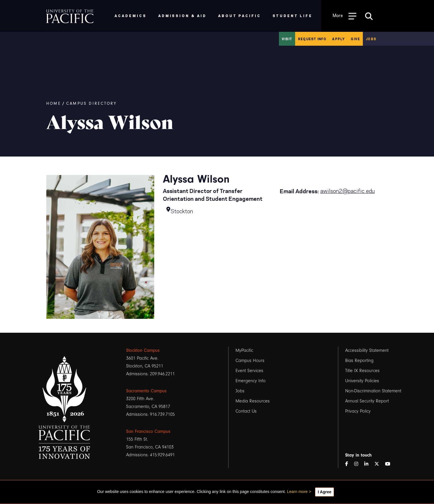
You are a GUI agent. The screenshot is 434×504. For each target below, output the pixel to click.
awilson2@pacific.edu (347, 190)
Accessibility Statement (367, 350)
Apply (339, 39)
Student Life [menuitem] (293, 15)
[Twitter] (379, 464)
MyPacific (244, 350)
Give (355, 39)
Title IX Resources (362, 371)
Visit (287, 39)
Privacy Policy (358, 411)
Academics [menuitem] (131, 15)
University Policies (362, 381)
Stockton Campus (143, 350)
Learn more (297, 492)
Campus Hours (250, 360)
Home (54, 104)
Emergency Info (251, 381)
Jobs (371, 39)
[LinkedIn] (369, 464)
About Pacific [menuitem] (239, 15)
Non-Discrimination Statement (373, 391)
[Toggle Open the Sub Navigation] (345, 16)
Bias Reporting (359, 360)
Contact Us (246, 411)
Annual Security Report (367, 401)
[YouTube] (390, 464)
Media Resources (253, 401)
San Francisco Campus (148, 431)
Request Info (312, 39)
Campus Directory (91, 104)
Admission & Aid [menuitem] (182, 15)
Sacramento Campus (146, 391)
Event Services (249, 371)
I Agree (324, 492)
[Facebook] (349, 464)
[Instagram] (358, 464)
